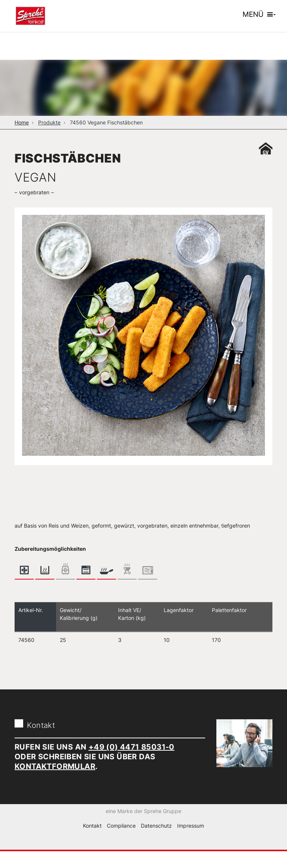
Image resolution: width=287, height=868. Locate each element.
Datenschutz (156, 842)
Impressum (191, 842)
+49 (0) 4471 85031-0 (132, 747)
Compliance (121, 842)
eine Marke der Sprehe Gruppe (143, 827)
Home (22, 122)
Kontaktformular (55, 766)
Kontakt (92, 842)
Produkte (49, 122)
